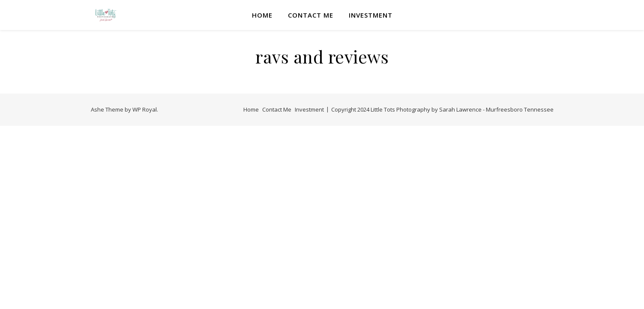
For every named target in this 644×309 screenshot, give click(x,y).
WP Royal (145, 109)
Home (262, 15)
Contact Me (311, 15)
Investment (371, 15)
